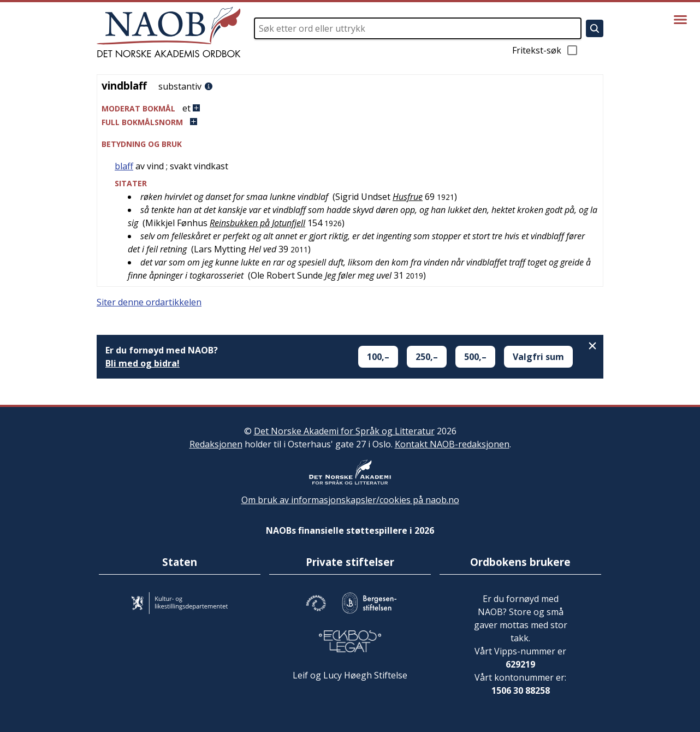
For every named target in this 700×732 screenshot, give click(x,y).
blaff (124, 166)
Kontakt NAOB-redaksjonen (452, 444)
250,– (427, 357)
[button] (350, 108)
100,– (378, 357)
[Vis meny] (680, 20)
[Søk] (595, 28)
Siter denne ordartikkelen (149, 302)
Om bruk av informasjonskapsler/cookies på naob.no (350, 500)
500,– (475, 357)
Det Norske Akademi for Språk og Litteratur (344, 431)
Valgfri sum (538, 357)
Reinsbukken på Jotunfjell (257, 223)
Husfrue (408, 197)
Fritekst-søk (545, 50)
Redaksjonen (216, 444)
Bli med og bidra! (143, 363)
